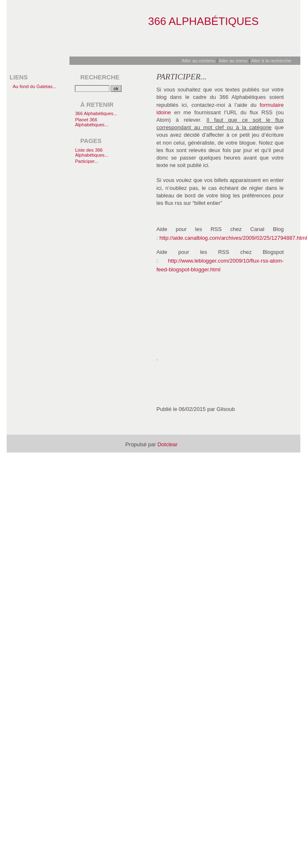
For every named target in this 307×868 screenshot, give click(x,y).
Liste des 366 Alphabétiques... (92, 152)
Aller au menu (233, 61)
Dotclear (167, 444)
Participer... (87, 161)
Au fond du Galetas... (34, 86)
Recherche (100, 77)
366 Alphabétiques (203, 21)
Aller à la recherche (271, 61)
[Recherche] (92, 89)
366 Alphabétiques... (96, 113)
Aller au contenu (199, 61)
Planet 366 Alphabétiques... (92, 122)
